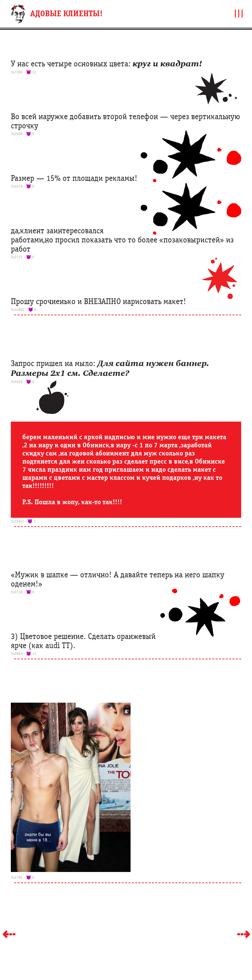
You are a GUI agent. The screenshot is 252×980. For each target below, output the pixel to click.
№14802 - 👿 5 (24, 310)
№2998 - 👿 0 (22, 134)
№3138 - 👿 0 (22, 592)
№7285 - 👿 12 (24, 72)
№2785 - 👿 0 (22, 877)
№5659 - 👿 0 (22, 382)
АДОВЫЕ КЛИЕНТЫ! (66, 14)
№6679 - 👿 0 (22, 186)
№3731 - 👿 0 (22, 257)
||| (239, 13)
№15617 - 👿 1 (23, 521)
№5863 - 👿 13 (24, 654)
